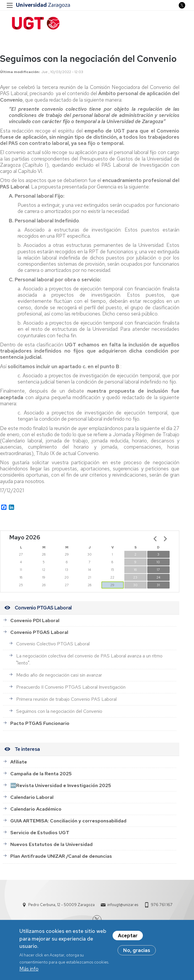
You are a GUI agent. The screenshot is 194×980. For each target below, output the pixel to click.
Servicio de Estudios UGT (40, 833)
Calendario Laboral (32, 797)
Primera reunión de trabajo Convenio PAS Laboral (66, 699)
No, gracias (137, 951)
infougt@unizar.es (123, 905)
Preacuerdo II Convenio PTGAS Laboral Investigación (71, 687)
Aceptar (128, 937)
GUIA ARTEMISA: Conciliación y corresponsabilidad (68, 821)
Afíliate (19, 762)
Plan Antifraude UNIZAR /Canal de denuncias (61, 856)
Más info (29, 970)
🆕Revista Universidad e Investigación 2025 (61, 785)
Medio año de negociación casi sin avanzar (59, 675)
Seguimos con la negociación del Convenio (59, 711)
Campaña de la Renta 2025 (41, 774)
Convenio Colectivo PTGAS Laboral (53, 644)
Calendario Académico (36, 809)
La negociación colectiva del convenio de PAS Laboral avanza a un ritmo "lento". (89, 659)
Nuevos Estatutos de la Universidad (51, 844)
